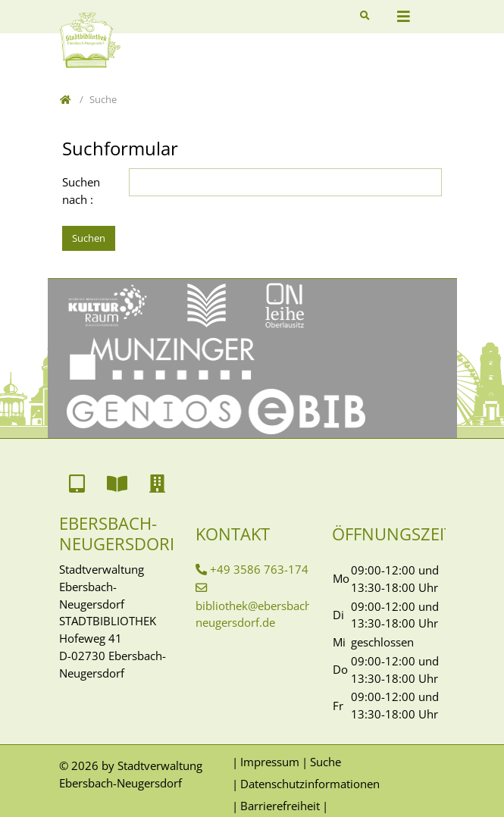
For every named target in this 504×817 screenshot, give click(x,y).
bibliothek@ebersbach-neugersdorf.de (255, 614)
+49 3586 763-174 (259, 569)
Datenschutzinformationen (310, 784)
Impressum (270, 762)
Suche (326, 762)
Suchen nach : (81, 191)
